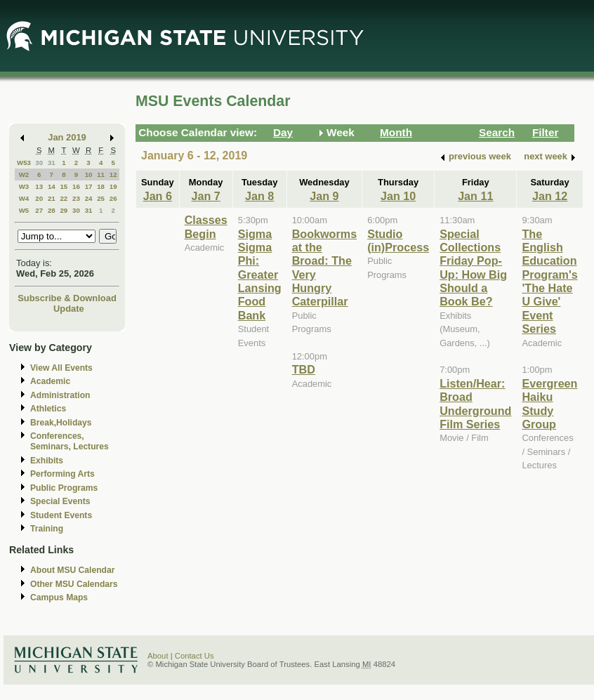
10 (89, 174)
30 (39, 163)
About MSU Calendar (72, 570)
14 (52, 186)
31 (52, 163)
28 (52, 210)
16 (76, 186)
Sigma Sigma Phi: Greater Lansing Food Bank (260, 275)
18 (101, 186)
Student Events (61, 515)
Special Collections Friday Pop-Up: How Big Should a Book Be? (473, 268)
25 (101, 198)
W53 (24, 163)
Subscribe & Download (67, 298)
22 (64, 198)
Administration (60, 395)
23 (76, 198)
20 (39, 198)
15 (64, 186)
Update (69, 309)
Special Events (60, 501)
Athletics (48, 409)
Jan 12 (550, 196)
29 (64, 210)
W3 (24, 186)
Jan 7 (206, 196)
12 (113, 174)
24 (89, 198)
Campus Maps (59, 597)
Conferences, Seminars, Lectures (70, 441)
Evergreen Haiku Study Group (549, 404)
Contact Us (194, 656)
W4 (24, 198)
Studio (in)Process (398, 240)
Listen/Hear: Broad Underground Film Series (475, 404)
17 (89, 186)
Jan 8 (259, 196)
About (158, 656)
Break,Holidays (61, 423)
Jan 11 (475, 196)
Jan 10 (398, 196)
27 (39, 210)
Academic (50, 381)
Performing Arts (62, 474)
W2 (24, 174)
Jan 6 (158, 196)
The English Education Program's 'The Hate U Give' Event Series (549, 282)
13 (39, 186)
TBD (304, 369)
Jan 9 (324, 196)
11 (101, 174)
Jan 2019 (67, 137)
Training (47, 529)
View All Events (61, 368)
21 (52, 198)
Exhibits (47, 461)
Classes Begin (206, 226)
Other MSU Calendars (74, 584)
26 (113, 198)
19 (113, 186)
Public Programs (64, 488)
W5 (24, 210)
